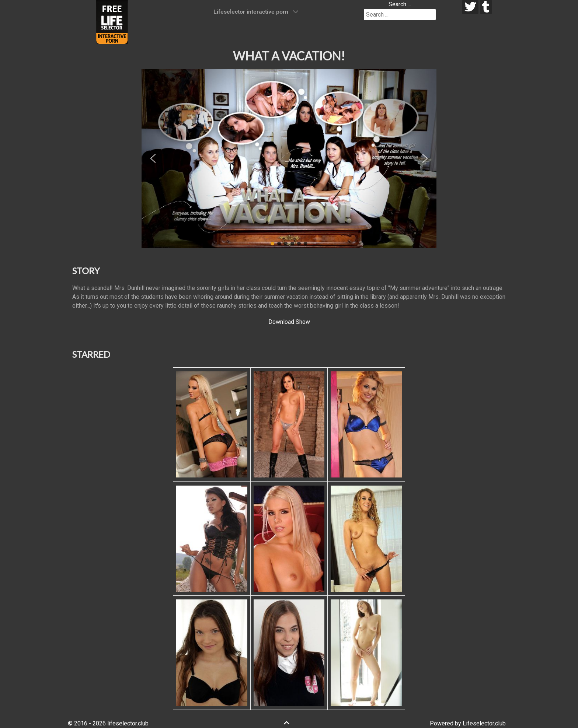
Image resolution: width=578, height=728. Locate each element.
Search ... (400, 4)
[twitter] (470, 7)
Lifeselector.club (484, 723)
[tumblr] (486, 7)
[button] (153, 158)
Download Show (289, 322)
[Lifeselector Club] (112, 22)
